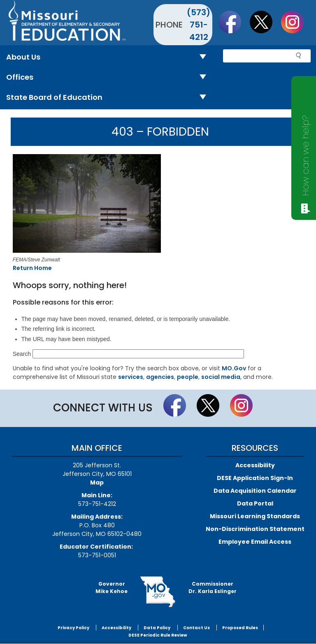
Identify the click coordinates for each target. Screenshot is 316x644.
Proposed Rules (240, 628)
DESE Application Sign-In (255, 478)
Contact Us (196, 628)
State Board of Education (109, 98)
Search (22, 354)
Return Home (32, 268)
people (188, 377)
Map (97, 482)
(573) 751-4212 (199, 25)
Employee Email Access (255, 542)
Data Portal (255, 503)
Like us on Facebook (234, 22)
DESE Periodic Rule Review (158, 635)
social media (221, 377)
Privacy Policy (73, 628)
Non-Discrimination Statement (255, 529)
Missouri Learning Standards (255, 516)
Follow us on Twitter (265, 22)
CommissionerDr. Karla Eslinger (213, 587)
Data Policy (157, 628)
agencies (160, 377)
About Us (109, 57)
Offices (109, 77)
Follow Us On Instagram (296, 22)
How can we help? (306, 156)
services (131, 377)
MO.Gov (234, 368)
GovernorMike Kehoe (112, 587)
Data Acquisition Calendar (255, 491)
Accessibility (255, 465)
